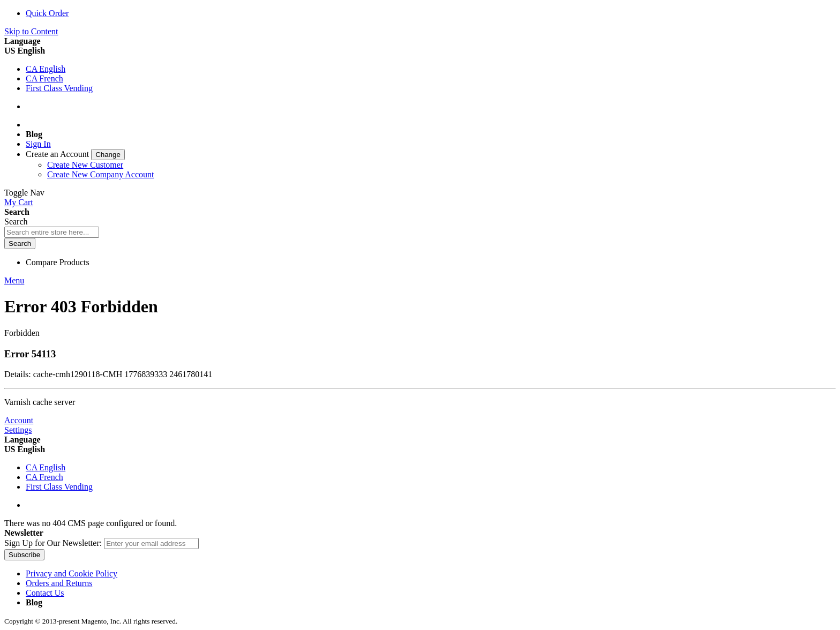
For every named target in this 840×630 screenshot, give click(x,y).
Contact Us (45, 593)
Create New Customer (85, 165)
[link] (75, 154)
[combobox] (52, 232)
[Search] (20, 243)
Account (19, 420)
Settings (18, 430)
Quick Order (47, 13)
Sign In (38, 144)
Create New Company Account (101, 174)
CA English (46, 69)
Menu (14, 280)
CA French (44, 78)
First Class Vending (59, 88)
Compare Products (58, 262)
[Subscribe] (24, 555)
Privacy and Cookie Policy (72, 573)
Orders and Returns (59, 583)
